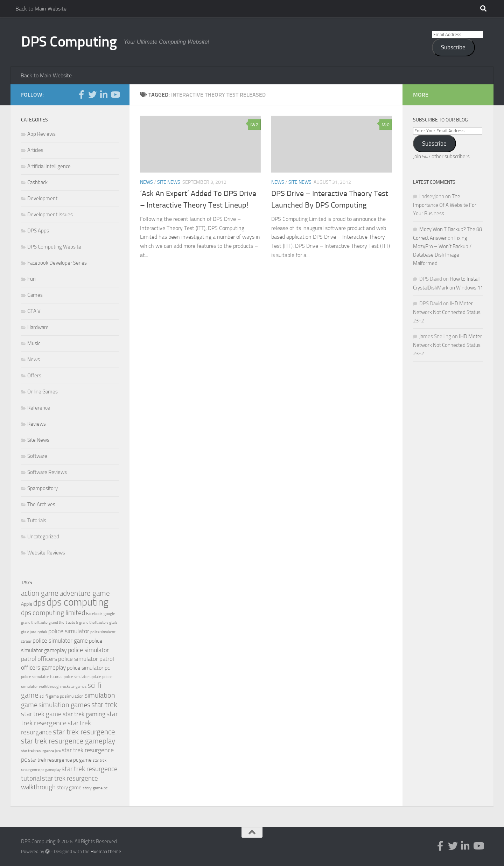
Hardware (38, 327)
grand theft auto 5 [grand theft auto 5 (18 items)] (63, 623)
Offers (34, 376)
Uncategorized (43, 537)
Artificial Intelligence (49, 166)
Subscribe (453, 47)
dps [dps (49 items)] (39, 603)
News (146, 182)
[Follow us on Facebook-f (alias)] (81, 95)
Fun (31, 279)
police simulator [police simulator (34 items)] (69, 631)
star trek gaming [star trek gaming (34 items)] (84, 714)
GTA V (34, 311)
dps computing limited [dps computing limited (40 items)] (53, 613)
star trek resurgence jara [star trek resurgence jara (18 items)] (41, 751)
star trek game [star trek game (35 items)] (41, 714)
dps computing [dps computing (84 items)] (78, 602)
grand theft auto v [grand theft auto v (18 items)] (94, 623)
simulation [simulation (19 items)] (74, 696)
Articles (35, 150)
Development (42, 198)
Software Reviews (47, 472)
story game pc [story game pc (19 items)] (95, 788)
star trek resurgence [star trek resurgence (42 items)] (84, 732)
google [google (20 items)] (109, 614)
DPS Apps (38, 231)
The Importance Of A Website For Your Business (445, 205)
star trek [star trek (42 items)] (104, 705)
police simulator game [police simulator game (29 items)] (60, 641)
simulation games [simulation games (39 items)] (64, 705)
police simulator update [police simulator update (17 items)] (82, 677)
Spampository (43, 488)
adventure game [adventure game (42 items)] (85, 593)
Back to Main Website (41, 9)
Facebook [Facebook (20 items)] (94, 614)
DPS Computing (69, 42)
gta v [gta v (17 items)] (25, 632)
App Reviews (41, 134)
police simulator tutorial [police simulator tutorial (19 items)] (42, 677)
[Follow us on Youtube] (115, 95)
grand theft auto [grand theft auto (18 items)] (34, 623)
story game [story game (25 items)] (69, 788)
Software (37, 456)
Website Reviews (46, 553)
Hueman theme (106, 851)
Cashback (37, 182)
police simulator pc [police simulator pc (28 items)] (88, 668)
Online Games (43, 392)
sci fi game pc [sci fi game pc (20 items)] (52, 696)
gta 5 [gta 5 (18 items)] (113, 623)
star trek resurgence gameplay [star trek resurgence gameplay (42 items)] (68, 741)
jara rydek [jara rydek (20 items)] (38, 632)
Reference (39, 408)
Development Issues (50, 215)
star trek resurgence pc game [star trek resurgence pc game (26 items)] (60, 760)
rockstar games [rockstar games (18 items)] (74, 687)
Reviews (37, 424)
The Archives (41, 504)
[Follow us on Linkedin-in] (104, 95)
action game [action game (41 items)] (40, 593)
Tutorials (37, 521)
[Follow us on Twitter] (92, 95)
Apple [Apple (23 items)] (27, 604)
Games (35, 295)
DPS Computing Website (54, 247)
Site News (169, 182)
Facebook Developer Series (57, 263)
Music (34, 343)
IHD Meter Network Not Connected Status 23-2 (447, 312)
